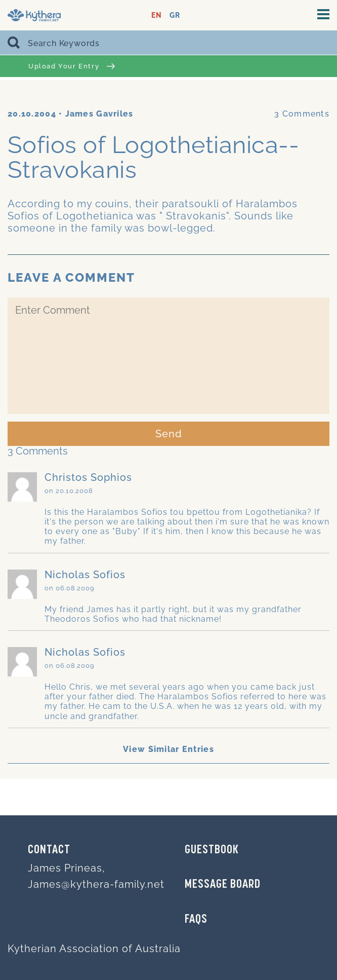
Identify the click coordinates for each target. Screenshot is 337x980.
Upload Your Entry (72, 66)
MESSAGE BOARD (223, 885)
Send (169, 434)
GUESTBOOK (212, 850)
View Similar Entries (168, 749)
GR (175, 15)
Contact (49, 850)
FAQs (196, 920)
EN (157, 15)
